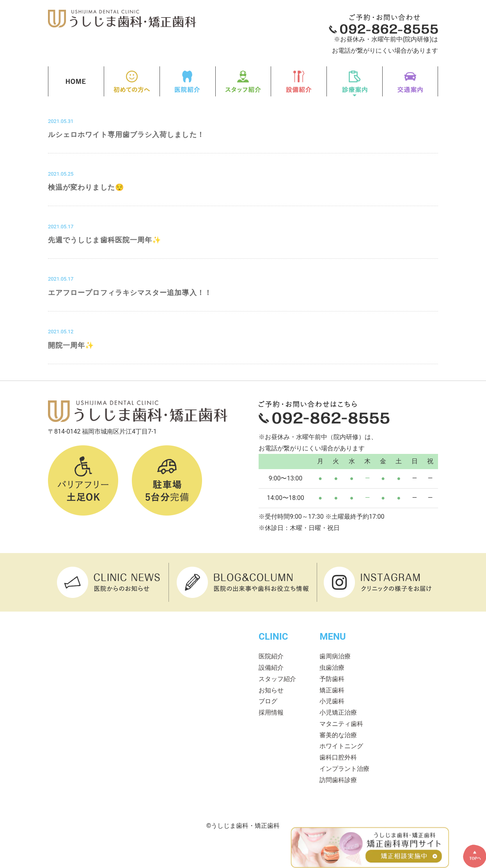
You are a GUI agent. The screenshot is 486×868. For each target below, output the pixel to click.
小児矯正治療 (338, 712)
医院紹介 (271, 656)
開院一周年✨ (71, 345)
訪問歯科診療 (338, 780)
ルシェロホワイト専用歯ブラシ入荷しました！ (126, 134)
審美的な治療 (338, 735)
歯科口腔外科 (338, 757)
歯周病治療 (335, 656)
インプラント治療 (344, 769)
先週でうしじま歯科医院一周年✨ (105, 240)
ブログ (268, 701)
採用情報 (271, 712)
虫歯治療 (332, 668)
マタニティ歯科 (341, 724)
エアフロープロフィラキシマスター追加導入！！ (130, 293)
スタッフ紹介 (277, 679)
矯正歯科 (332, 690)
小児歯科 (332, 701)
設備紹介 (271, 668)
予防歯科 (332, 679)
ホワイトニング (341, 746)
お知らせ (271, 690)
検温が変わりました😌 (86, 187)
